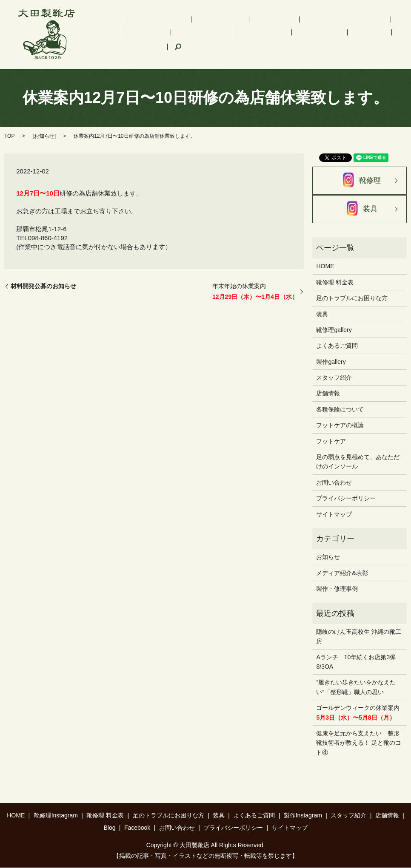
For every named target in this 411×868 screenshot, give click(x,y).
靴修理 (360, 181)
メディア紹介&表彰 (342, 573)
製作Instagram (162, 40)
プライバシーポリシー (346, 499)
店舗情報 (246, 40)
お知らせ (44, 136)
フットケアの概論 (340, 426)
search (327, 41)
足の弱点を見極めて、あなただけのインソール (358, 462)
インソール (233, 26)
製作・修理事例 (337, 590)
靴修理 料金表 (191, 26)
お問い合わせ (334, 483)
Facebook (299, 40)
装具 (342, 26)
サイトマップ (334, 515)
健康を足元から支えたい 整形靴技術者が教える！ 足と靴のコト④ (359, 743)
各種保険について (340, 410)
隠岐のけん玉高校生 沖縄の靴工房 (359, 637)
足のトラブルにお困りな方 (291, 26)
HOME (102, 26)
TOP (9, 136)
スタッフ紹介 (208, 40)
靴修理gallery (334, 330)
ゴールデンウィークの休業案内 (358, 713)
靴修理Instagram (141, 26)
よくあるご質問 (114, 40)
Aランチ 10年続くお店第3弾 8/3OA (359, 662)
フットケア (371, 26)
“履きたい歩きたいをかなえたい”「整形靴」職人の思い (356, 688)
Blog (272, 40)
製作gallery (331, 362)
